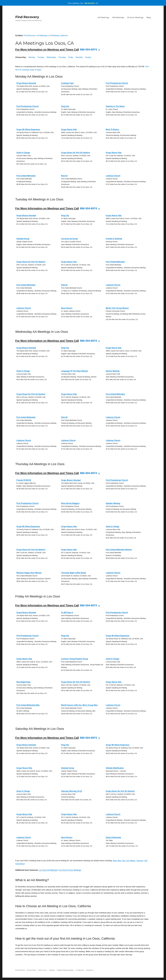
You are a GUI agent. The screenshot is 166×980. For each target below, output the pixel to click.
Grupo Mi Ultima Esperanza (28, 129)
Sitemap (52, 970)
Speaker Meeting (113, 503)
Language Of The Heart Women (75, 371)
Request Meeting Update (65, 970)
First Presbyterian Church (117, 83)
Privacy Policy (31, 970)
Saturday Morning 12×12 (72, 791)
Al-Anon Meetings (135, 17)
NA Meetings (118, 17)
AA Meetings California (58, 36)
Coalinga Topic (68, 83)
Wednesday (51, 57)
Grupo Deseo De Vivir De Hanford (76, 153)
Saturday (79, 57)
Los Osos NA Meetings (48, 870)
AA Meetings (103, 17)
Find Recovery (27, 17)
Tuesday (41, 57)
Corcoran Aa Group (70, 239)
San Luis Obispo (129, 861)
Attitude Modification (115, 768)
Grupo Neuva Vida (24, 814)
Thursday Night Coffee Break (74, 573)
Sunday (88, 57)
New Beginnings (23, 682)
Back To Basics (112, 129)
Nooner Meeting (113, 371)
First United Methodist (26, 176)
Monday (32, 57)
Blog (149, 17)
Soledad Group (23, 239)
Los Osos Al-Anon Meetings (70, 870)
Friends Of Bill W (24, 480)
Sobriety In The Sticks (115, 106)
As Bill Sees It (67, 613)
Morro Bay (117, 861)
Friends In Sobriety (114, 239)
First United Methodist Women (119, 550)
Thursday (62, 57)
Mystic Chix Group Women (117, 308)
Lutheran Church (113, 176)
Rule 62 (64, 176)
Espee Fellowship (113, 837)
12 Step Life (80, 970)
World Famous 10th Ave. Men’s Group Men (79, 705)
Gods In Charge (23, 153)
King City (65, 106)
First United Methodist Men (28, 705)
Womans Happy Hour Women (29, 573)
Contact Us (90, 970)
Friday (71, 57)
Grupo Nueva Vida (69, 129)
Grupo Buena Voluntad (26, 83)
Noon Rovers (67, 308)
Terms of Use (42, 970)
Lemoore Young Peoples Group (75, 659)
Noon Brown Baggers (70, 503)
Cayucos (140, 861)
